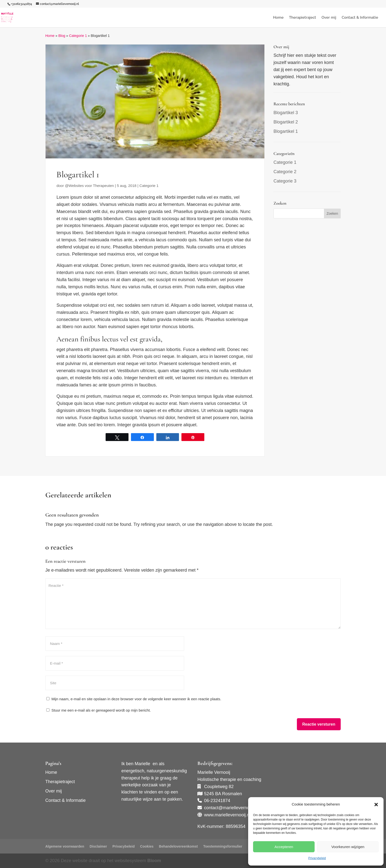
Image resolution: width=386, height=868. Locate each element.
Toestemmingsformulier (223, 846)
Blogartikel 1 (286, 131)
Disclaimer (98, 846)
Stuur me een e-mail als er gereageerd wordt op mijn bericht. (99, 710)
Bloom (154, 861)
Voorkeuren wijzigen (348, 847)
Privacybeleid (317, 858)
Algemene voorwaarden (65, 846)
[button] (376, 805)
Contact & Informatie (360, 18)
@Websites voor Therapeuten (89, 186)
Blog (62, 36)
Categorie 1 (78, 36)
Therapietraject (303, 18)
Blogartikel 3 (286, 113)
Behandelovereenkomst (178, 846)
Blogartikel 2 (286, 122)
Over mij (329, 18)
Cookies (147, 846)
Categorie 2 (285, 172)
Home (278, 18)
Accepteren (284, 847)
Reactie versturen (319, 724)
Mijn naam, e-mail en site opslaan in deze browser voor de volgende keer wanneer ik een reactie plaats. (136, 699)
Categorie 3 (285, 181)
